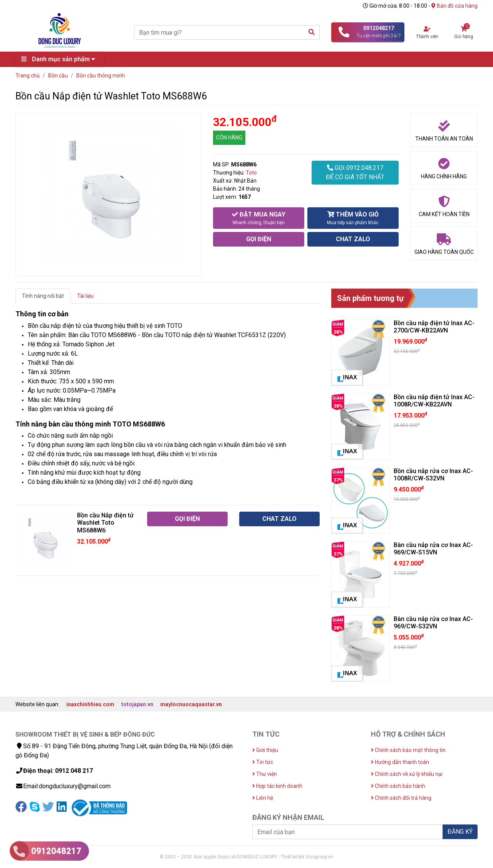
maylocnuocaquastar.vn (191, 704)
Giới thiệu (265, 750)
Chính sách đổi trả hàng (401, 798)
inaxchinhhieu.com (90, 704)
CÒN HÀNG (229, 138)
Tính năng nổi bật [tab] (43, 296)
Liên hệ (263, 798)
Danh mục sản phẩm (60, 59)
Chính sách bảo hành (398, 786)
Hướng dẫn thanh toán (400, 762)
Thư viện (265, 774)
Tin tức (263, 762)
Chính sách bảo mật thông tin (408, 750)
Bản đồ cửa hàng (454, 6)
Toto (251, 173)
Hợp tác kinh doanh (277, 786)
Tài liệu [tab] (85, 296)
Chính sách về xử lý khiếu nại (407, 774)
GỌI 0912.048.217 (355, 173)
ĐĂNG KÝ (460, 832)
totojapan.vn (137, 704)
